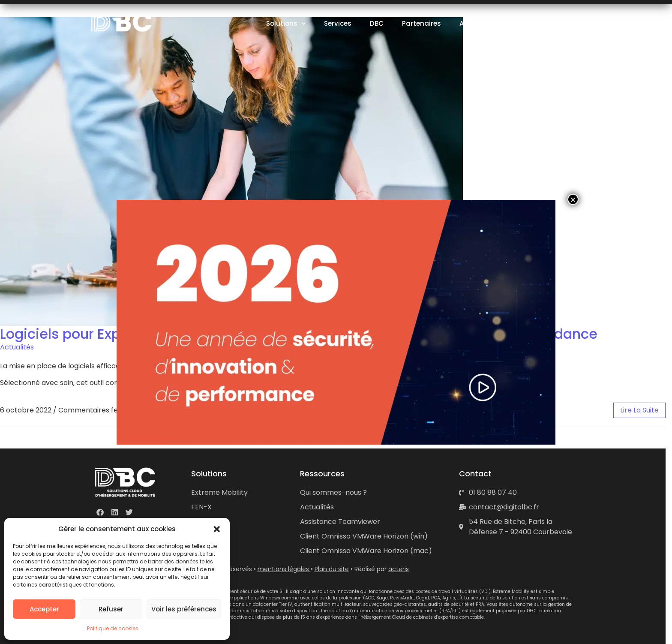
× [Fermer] (573, 199)
